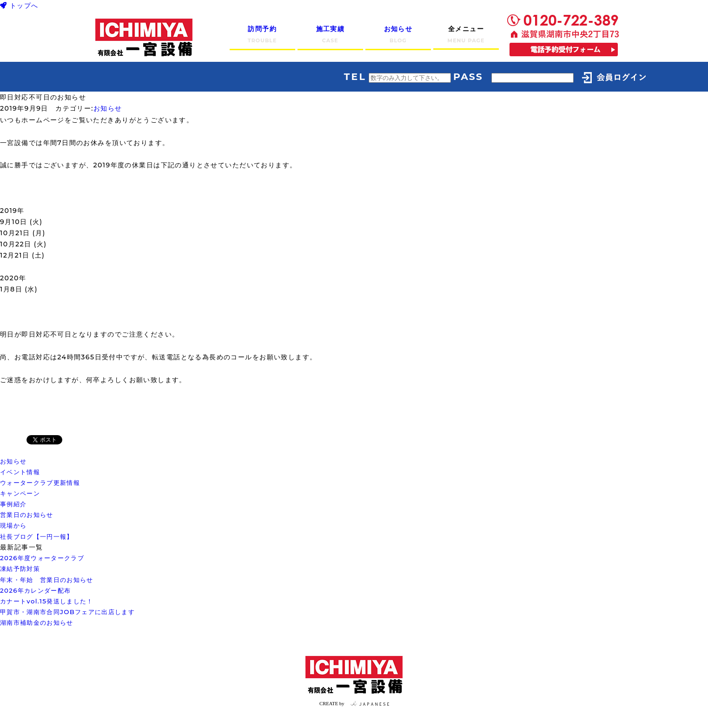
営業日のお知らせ (27, 515)
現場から (13, 525)
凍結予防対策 (20, 569)
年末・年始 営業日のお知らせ (47, 580)
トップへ (19, 6)
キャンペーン (20, 493)
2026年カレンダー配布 (35, 590)
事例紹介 (13, 504)
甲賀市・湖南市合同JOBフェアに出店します (67, 612)
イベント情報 (20, 472)
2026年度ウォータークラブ (42, 558)
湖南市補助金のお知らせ (37, 622)
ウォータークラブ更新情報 (40, 483)
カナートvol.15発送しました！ (47, 601)
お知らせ (108, 108)
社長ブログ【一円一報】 (37, 536)
